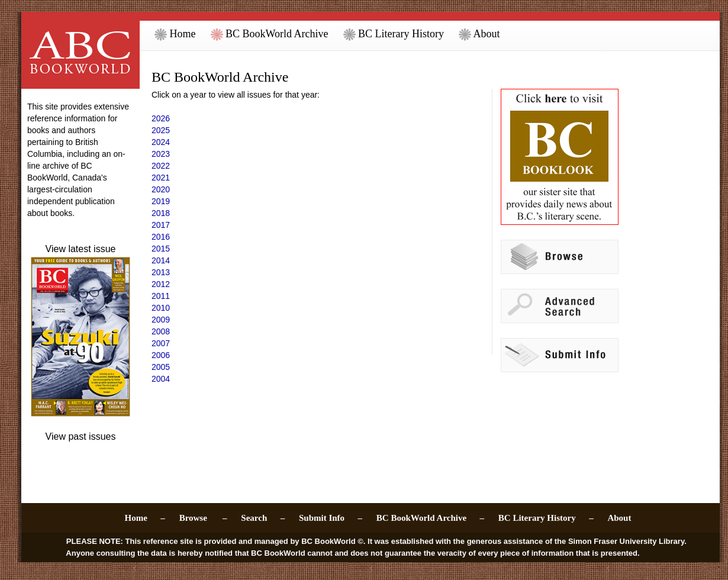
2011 (161, 296)
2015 (161, 249)
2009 (161, 320)
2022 (161, 166)
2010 (161, 308)
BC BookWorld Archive (270, 34)
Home (175, 34)
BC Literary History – (546, 518)
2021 (161, 178)
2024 (161, 142)
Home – (145, 518)
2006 (161, 355)
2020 (161, 189)
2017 (161, 225)
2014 (161, 260)
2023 (161, 154)
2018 (161, 213)
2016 (161, 237)
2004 (161, 379)
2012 (161, 284)
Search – (263, 518)
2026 (161, 118)
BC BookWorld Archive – (430, 518)
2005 (161, 367)
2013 (161, 272)
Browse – (203, 518)
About (479, 34)
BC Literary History (394, 34)
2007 (161, 343)
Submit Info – (331, 518)
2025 (161, 130)
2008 (161, 331)
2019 (161, 201)
